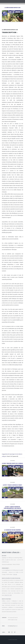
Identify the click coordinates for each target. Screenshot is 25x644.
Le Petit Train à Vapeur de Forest (12, 485)
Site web (15, 574)
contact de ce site (8, 595)
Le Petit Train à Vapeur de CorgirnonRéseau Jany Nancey (12, 507)
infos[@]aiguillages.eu (13, 626)
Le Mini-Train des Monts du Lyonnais (13, 463)
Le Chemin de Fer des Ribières (12, 530)
